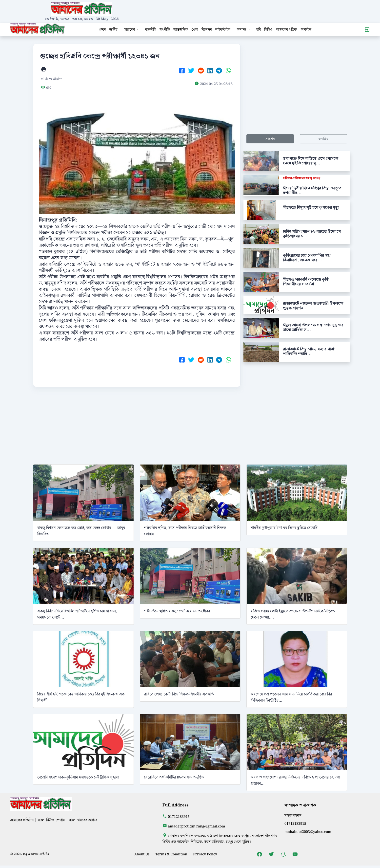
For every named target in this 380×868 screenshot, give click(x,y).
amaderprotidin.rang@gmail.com (197, 826)
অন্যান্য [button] (242, 30)
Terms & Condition (171, 854)
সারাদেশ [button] (130, 30)
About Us (142, 854)
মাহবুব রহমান (293, 815)
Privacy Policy (205, 854)
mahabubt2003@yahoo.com (308, 832)
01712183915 (179, 817)
